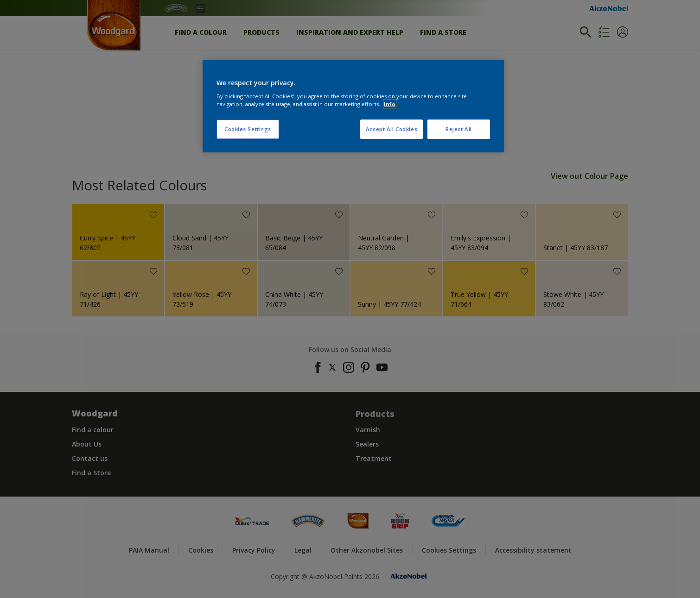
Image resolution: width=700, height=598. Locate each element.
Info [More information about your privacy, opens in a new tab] (390, 104)
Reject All (459, 129)
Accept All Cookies (391, 129)
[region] (353, 106)
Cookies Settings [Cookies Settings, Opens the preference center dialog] (248, 129)
